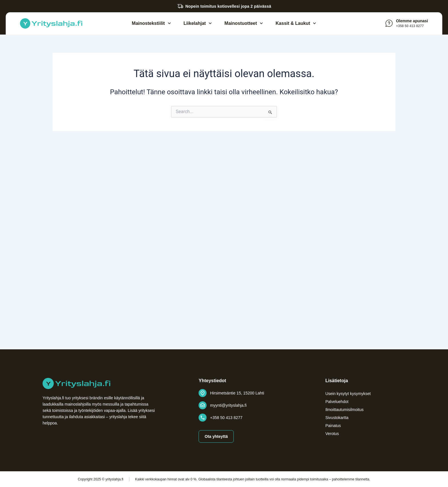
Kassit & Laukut (296, 23)
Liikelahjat (198, 23)
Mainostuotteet (244, 23)
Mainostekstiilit (151, 23)
